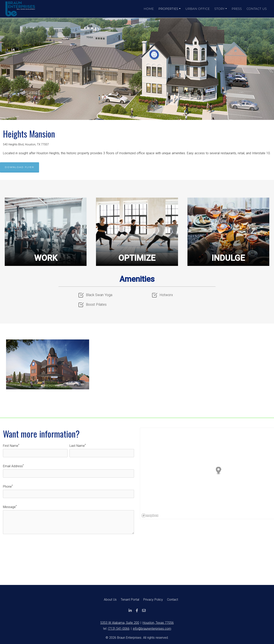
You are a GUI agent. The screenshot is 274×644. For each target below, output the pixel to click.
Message (10, 507)
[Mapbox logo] (150, 516)
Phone (8, 486)
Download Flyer (20, 167)
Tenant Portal (130, 600)
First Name (11, 446)
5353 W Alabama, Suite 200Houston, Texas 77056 (137, 623)
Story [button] (219, 9)
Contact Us (257, 9)
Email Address (13, 466)
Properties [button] (168, 9)
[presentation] (33, 548)
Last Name (78, 446)
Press (237, 9)
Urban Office (197, 9)
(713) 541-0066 (119, 629)
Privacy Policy (153, 600)
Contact (173, 600)
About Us (110, 600)
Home (149, 9)
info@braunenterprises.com (152, 629)
